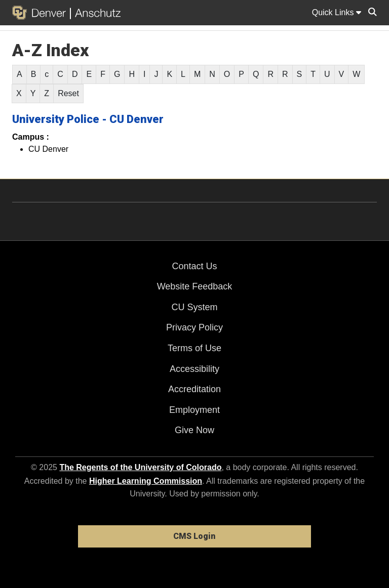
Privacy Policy (194, 327)
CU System (194, 307)
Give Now (194, 430)
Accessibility (194, 369)
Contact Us (194, 266)
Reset (68, 93)
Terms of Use (194, 348)
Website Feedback (195, 286)
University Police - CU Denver (88, 119)
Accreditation (194, 389)
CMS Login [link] (194, 536)
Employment (194, 410)
